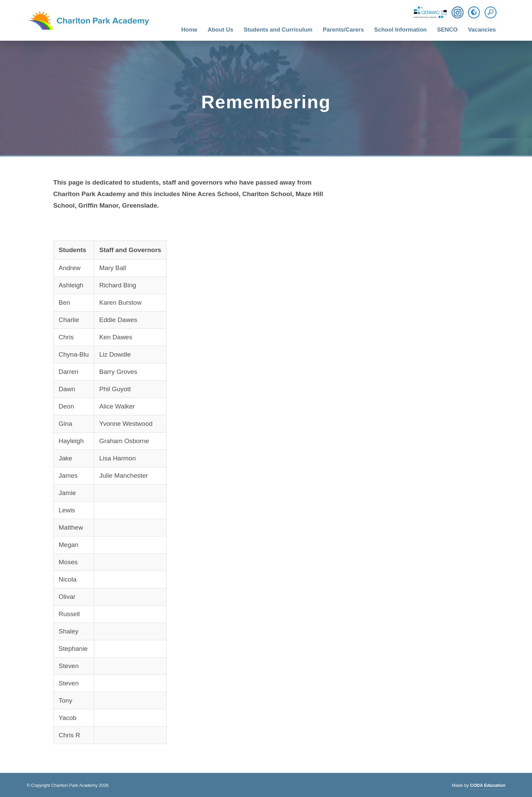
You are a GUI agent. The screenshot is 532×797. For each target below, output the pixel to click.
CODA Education (488, 786)
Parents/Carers (343, 30)
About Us (221, 30)
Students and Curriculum (278, 30)
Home (189, 30)
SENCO (447, 30)
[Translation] (474, 13)
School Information (401, 30)
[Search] (492, 13)
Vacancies (482, 30)
